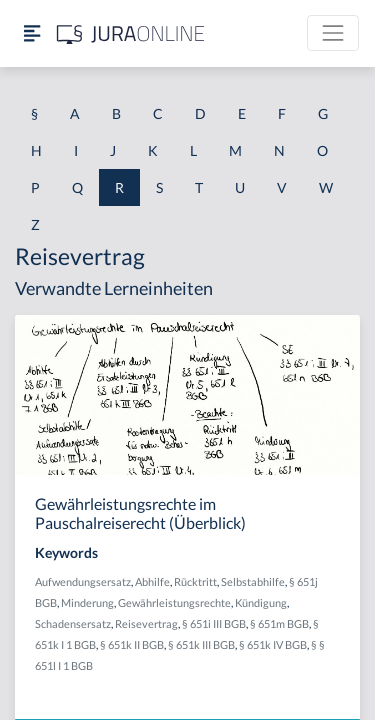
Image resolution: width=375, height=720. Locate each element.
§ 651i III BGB (214, 623)
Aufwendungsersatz (83, 581)
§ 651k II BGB (132, 644)
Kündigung (261, 602)
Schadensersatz (73, 623)
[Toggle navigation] (333, 33)
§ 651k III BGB (201, 644)
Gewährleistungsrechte (174, 602)
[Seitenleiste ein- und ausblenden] (32, 33)
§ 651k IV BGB (273, 644)
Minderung (87, 602)
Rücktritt (195, 581)
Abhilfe (152, 581)
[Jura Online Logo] (131, 33)
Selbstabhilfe (253, 581)
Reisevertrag (146, 623)
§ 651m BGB (279, 623)
